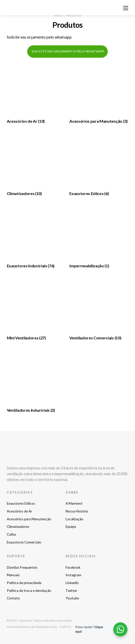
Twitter (71, 591)
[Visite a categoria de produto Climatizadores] (36, 164)
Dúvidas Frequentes (22, 567)
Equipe (71, 527)
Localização (74, 519)
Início (59, 15)
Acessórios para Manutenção (29, 519)
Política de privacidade (24, 583)
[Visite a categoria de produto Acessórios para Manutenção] (99, 92)
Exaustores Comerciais (24, 542)
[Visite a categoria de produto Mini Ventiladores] (36, 309)
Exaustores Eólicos (21, 503)
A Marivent (74, 503)
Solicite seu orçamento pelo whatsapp (39, 37)
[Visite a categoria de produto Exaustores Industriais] (36, 236)
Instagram (73, 575)
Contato (13, 598)
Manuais (13, 575)
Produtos (74, 15)
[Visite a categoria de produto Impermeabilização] (99, 236)
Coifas (11, 534)
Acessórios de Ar (19, 511)
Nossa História (77, 511)
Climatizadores (18, 527)
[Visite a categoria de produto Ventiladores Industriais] (36, 381)
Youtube (72, 598)
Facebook (73, 567)
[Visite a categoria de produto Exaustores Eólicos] (99, 164)
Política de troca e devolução (29, 591)
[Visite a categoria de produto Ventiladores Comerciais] (99, 309)
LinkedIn (72, 583)
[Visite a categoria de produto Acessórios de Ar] (36, 92)
